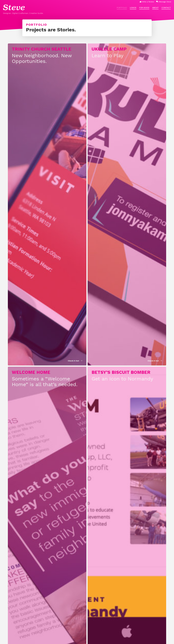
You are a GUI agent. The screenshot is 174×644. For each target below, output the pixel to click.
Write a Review (147, 2)
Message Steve (164, 2)
